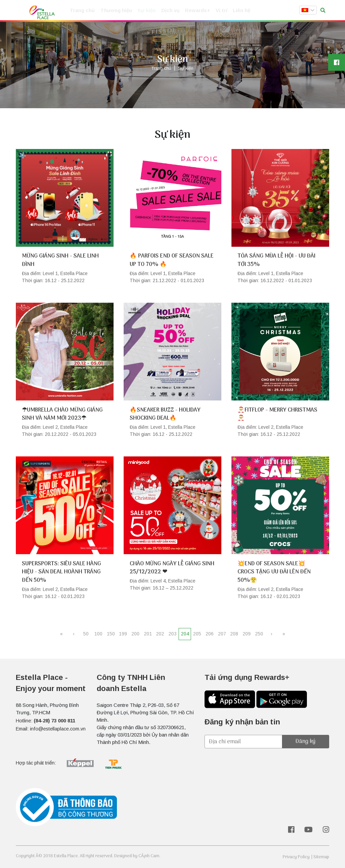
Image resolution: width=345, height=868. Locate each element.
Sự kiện (144, 11)
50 (86, 634)
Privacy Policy (296, 857)
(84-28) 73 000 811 (54, 721)
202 (160, 634)
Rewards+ (193, 11)
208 (234, 634)
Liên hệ (235, 11)
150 (111, 634)
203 (172, 634)
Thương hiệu (114, 11)
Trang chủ (82, 11)
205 (197, 634)
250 (259, 634)
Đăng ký (305, 741)
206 (210, 634)
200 (135, 634)
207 (222, 634)
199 (123, 634)
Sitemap (321, 857)
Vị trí (216, 11)
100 (98, 634)
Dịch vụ (167, 11)
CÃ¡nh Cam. (149, 856)
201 (148, 634)
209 (247, 634)
